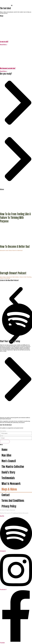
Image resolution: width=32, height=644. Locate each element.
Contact (6, 495)
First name (3, 431)
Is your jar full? (4, 42)
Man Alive (6, 456)
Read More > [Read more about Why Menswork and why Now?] (4, 71)
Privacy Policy (9, 507)
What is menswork (11, 484)
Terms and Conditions (13, 501)
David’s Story (8, 473)
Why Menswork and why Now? (8, 68)
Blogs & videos (9, 490)
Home (5, 450)
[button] (12, 5)
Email (2, 436)
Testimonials (8, 478)
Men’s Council (9, 461)
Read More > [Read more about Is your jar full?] (4, 45)
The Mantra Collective (13, 467)
